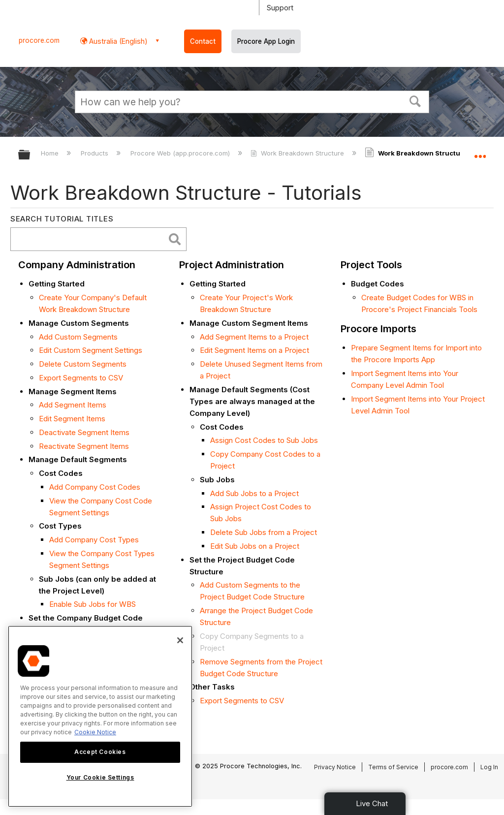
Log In (489, 767)
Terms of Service (393, 767)
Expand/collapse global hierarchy (31, 155)
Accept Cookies (100, 752)
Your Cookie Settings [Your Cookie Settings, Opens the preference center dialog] (100, 777)
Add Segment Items (73, 405)
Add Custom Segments (78, 337)
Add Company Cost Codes (95, 487)
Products (95, 153)
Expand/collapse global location (480, 152)
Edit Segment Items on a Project (254, 350)
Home (51, 153)
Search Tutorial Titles (62, 219)
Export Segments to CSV (81, 378)
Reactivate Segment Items (84, 446)
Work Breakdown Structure (298, 153)
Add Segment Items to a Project (254, 337)
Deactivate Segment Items (84, 432)
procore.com (39, 40)
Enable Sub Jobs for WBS (93, 604)
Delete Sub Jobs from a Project (264, 532)
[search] (90, 239)
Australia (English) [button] (117, 41)
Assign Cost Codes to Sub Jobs (264, 440)
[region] (100, 716)
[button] (415, 100)
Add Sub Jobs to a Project (254, 493)
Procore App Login (266, 41)
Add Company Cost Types (94, 540)
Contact (203, 41)
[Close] (180, 640)
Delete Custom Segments (83, 364)
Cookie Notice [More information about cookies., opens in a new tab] (95, 732)
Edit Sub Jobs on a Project (255, 546)
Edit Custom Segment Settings (91, 350)
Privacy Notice (335, 767)
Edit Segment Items (72, 419)
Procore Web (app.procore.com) (181, 153)
